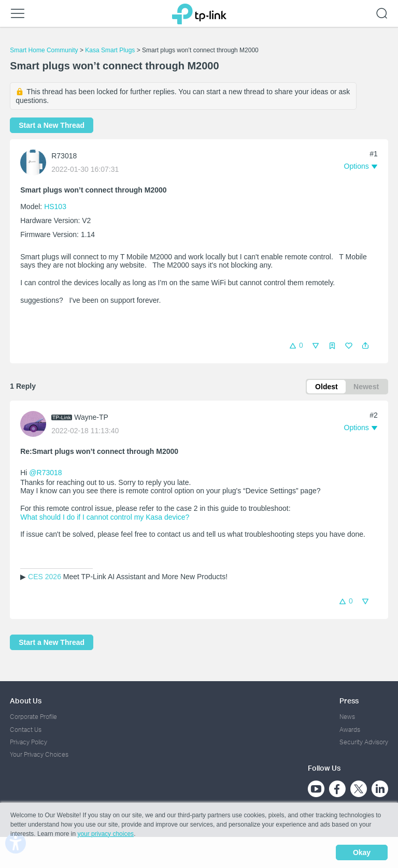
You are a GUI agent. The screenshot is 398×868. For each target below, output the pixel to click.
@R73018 (45, 473)
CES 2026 (45, 577)
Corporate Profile (33, 717)
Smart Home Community (44, 50)
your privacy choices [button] (105, 834)
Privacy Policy (29, 742)
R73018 (64, 156)
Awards (350, 730)
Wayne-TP (91, 417)
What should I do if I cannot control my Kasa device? (105, 517)
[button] (365, 346)
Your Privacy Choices (39, 754)
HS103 (55, 207)
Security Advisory (364, 742)
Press (349, 701)
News (347, 717)
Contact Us (26, 730)
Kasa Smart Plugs (110, 50)
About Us (26, 701)
